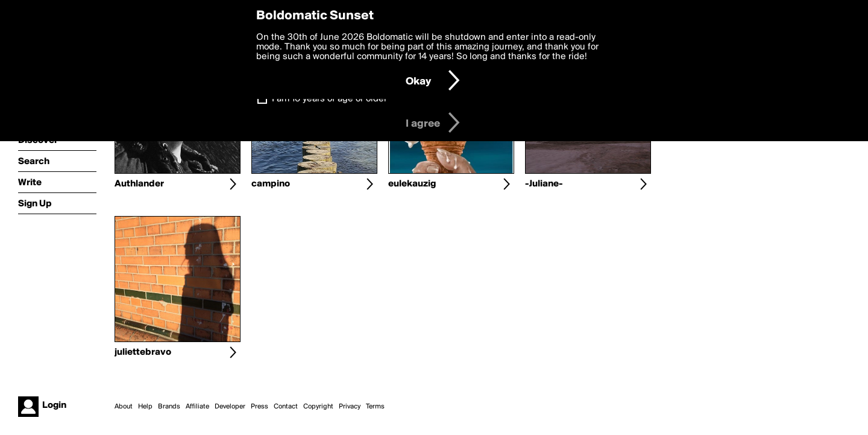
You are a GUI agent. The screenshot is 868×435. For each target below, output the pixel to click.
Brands (169, 407)
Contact (286, 407)
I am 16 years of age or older (329, 99)
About (124, 407)
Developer (230, 407)
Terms (375, 407)
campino (271, 184)
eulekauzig (412, 184)
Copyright (318, 407)
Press (259, 407)
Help (145, 407)
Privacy (350, 407)
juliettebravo (143, 352)
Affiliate (197, 407)
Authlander (139, 184)
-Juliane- (544, 184)
